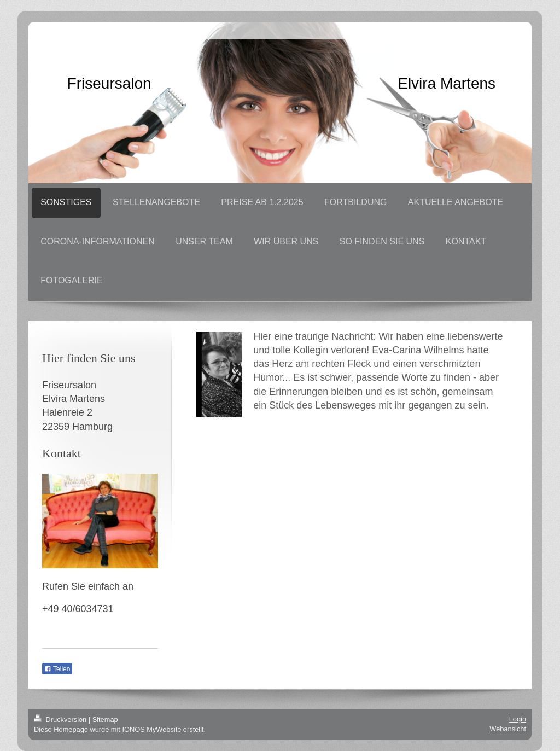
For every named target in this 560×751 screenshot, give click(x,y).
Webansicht (508, 729)
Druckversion (61, 720)
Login (518, 719)
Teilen (57, 669)
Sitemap (105, 720)
